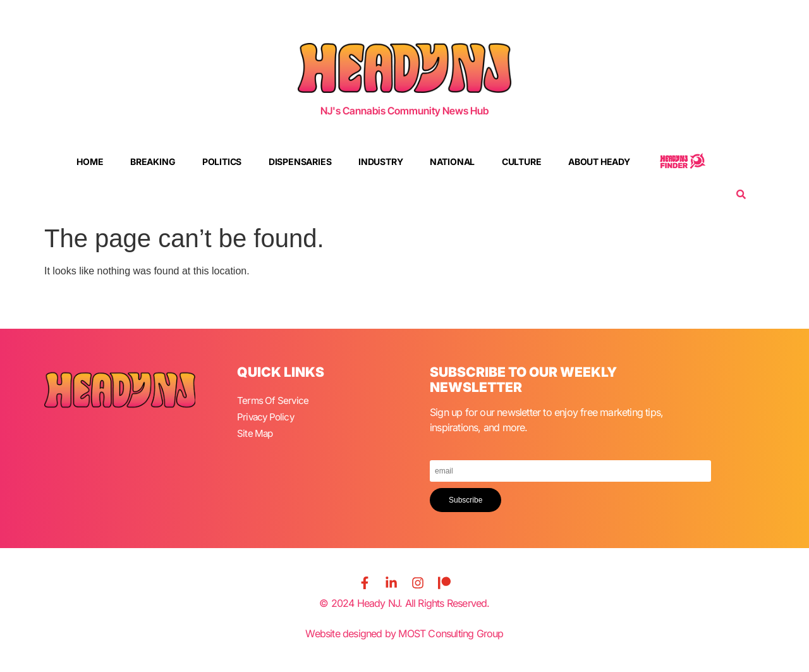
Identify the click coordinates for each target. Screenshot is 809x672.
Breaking (153, 162)
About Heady (599, 162)
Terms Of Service (274, 400)
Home (90, 162)
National (452, 162)
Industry (380, 162)
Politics (222, 162)
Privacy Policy (267, 415)
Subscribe (465, 500)
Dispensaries (300, 162)
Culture (522, 162)
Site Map (256, 431)
